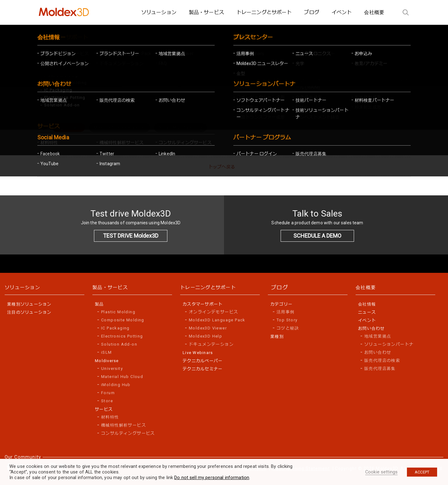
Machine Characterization (119, 128)
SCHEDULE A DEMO (317, 236)
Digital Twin (69, 128)
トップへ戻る (222, 167)
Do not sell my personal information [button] (212, 478)
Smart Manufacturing (180, 128)
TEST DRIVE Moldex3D (131, 236)
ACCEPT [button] (422, 472)
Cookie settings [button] (381, 472)
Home (49, 98)
